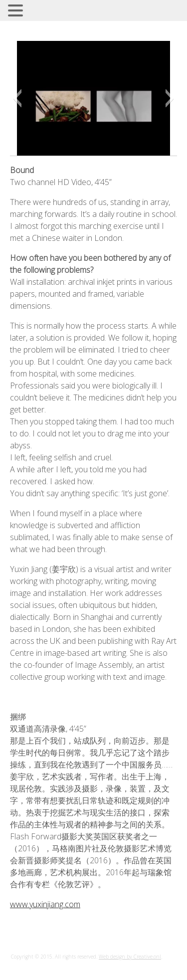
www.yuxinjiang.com (45, 904)
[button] (17, 98)
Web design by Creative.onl (130, 957)
